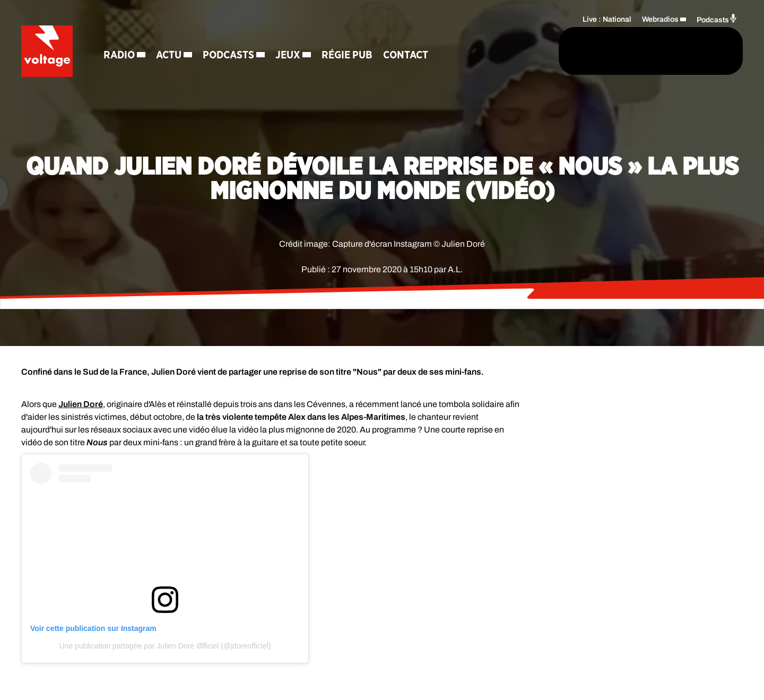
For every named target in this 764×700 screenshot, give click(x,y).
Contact (407, 56)
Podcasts (230, 56)
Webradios (660, 19)
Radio (121, 56)
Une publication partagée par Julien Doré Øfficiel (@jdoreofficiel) (165, 646)
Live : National (607, 19)
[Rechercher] (514, 51)
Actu (170, 56)
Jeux (289, 56)
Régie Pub (349, 56)
